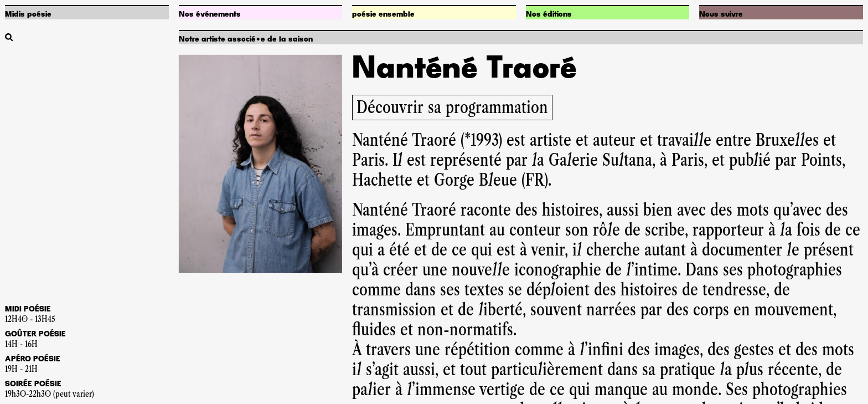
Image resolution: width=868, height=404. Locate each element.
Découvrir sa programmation (452, 107)
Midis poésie (28, 14)
